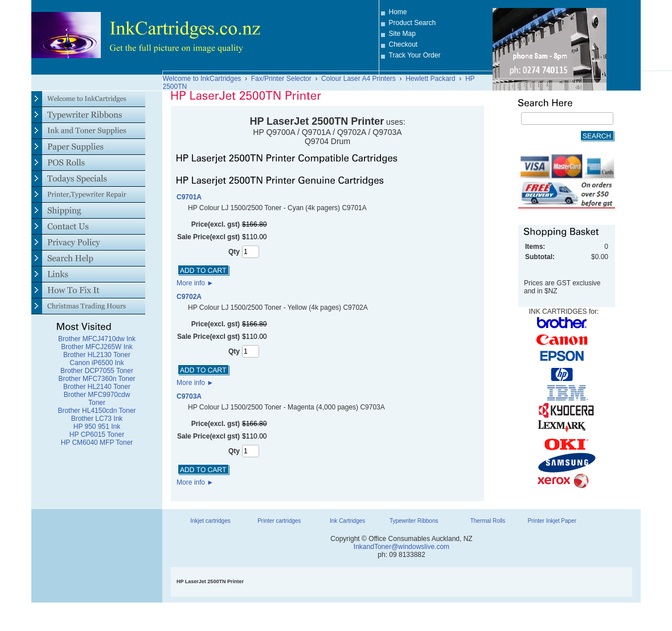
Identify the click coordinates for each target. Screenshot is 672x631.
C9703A (189, 396)
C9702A (189, 297)
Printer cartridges (279, 521)
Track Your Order (415, 55)
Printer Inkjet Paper (552, 521)
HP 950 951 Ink (97, 427)
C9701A (189, 197)
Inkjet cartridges (210, 521)
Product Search (413, 23)
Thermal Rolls (488, 521)
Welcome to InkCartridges (202, 79)
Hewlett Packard (430, 79)
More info (195, 283)
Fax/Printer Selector (281, 79)
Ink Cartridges (347, 521)
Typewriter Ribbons (414, 521)
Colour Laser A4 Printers (358, 79)
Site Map (402, 34)
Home (398, 12)
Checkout (403, 44)
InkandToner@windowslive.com (401, 547)
